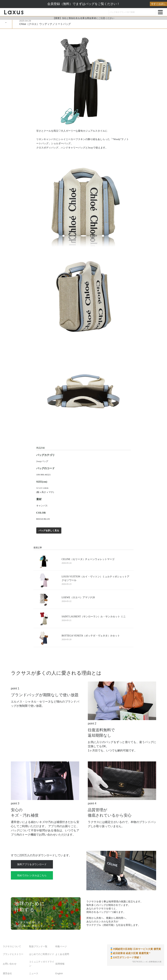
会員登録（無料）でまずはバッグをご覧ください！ (107, 4)
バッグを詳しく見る (49, 530)
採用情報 (60, 964)
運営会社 (7, 973)
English (59, 973)
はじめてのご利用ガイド (42, 954)
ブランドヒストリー (13, 954)
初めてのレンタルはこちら (32, 875)
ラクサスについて (12, 946)
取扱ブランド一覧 (38, 946)
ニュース (34, 973)
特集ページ (61, 946)
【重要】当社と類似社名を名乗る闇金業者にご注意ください (83, 18)
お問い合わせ (10, 964)
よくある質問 (62, 954)
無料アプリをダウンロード (32, 864)
